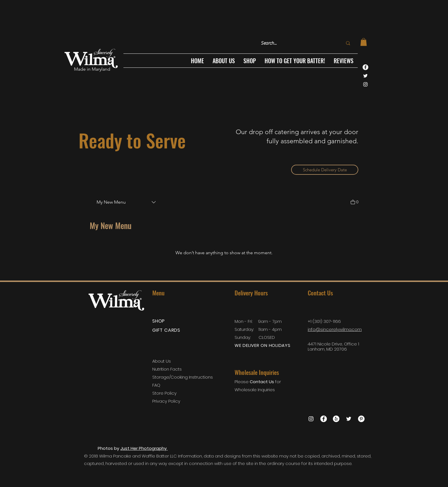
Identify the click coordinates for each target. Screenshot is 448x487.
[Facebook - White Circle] (365, 67)
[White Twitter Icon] (365, 76)
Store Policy (165, 393)
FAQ (156, 385)
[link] (364, 42)
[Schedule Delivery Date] (325, 170)
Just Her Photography (144, 448)
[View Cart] (354, 201)
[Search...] (296, 43)
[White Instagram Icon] (365, 84)
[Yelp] (336, 419)
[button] (250, 61)
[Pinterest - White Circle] (361, 419)
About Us (162, 361)
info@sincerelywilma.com (335, 329)
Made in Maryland (92, 69)
